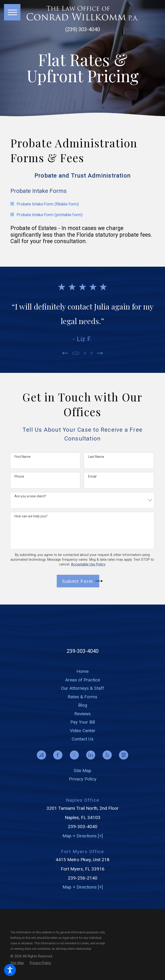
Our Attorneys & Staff (82, 688)
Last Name (96, 457)
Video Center (83, 731)
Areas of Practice (82, 680)
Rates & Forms (82, 697)
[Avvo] (41, 755)
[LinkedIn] (91, 755)
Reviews (82, 714)
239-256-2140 (83, 878)
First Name (23, 457)
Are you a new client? (30, 496)
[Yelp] (107, 755)
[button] (10, 970)
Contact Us (83, 739)
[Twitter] (74, 755)
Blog (83, 705)
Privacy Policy (83, 779)
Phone (19, 476)
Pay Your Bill (83, 722)
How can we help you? (31, 516)
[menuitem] (82, 672)
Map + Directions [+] (83, 836)
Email (92, 476)
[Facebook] (58, 755)
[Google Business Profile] (124, 755)
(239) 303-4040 (83, 30)
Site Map (82, 771)
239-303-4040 (83, 651)
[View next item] (100, 353)
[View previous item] (65, 353)
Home (82, 671)
